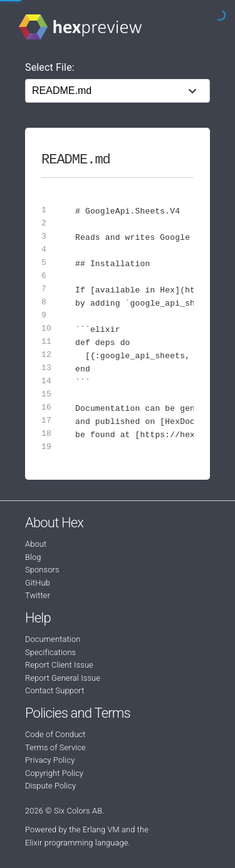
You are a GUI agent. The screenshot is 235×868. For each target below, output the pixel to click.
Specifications (50, 652)
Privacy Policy (50, 760)
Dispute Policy (50, 786)
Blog (33, 557)
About (36, 544)
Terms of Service (55, 747)
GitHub (38, 583)
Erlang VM (101, 829)
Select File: (50, 67)
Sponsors (42, 570)
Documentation (53, 639)
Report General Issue (63, 678)
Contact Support (55, 690)
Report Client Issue (59, 665)
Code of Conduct (55, 734)
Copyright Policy (54, 773)
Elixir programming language (77, 843)
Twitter (38, 595)
